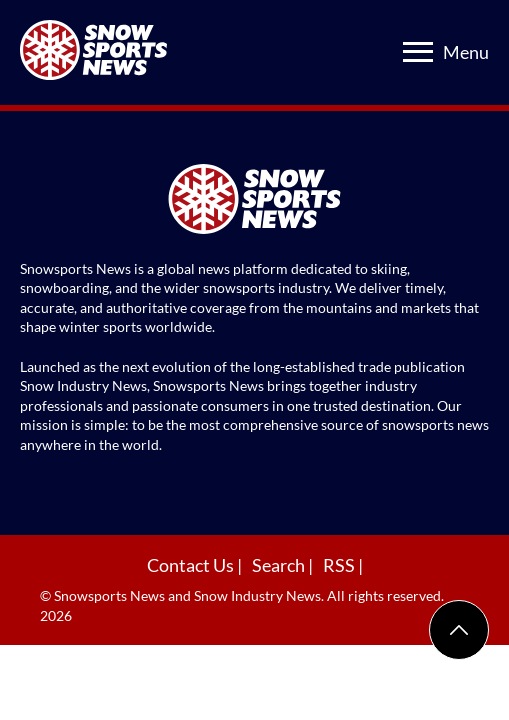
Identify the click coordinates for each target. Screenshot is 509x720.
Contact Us (192, 565)
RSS (340, 565)
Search (280, 565)
